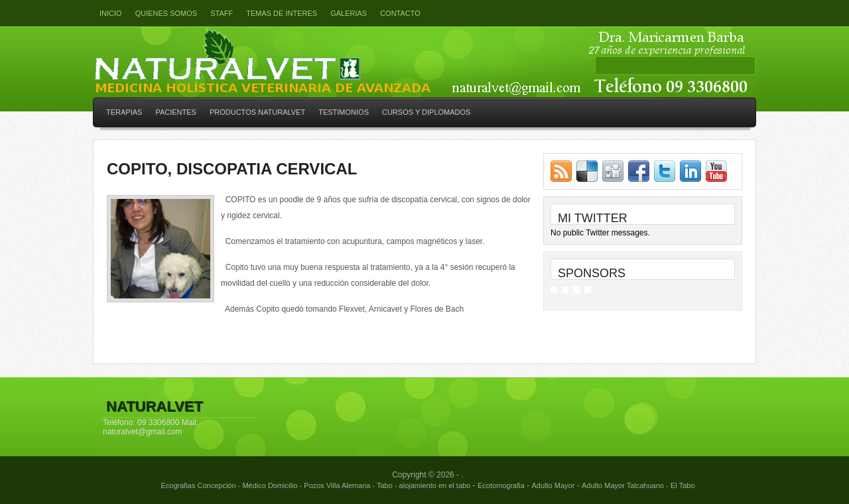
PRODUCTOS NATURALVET (257, 112)
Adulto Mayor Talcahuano (623, 485)
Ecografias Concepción (198, 485)
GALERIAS (349, 13)
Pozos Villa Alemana (337, 485)
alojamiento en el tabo (435, 485)
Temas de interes (282, 13)
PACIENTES (176, 112)
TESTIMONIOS (344, 112)
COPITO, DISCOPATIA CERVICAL (232, 169)
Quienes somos (166, 13)
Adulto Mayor (554, 485)
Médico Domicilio (270, 485)
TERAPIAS (124, 112)
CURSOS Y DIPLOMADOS (426, 112)
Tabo (385, 485)
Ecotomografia (501, 485)
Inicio (111, 13)
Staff (222, 13)
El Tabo (683, 485)
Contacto (400, 13)
